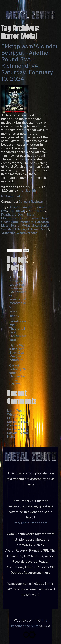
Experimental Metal (34, 218)
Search (10, 248)
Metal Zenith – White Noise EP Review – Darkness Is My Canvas (18, 418)
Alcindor (15, 207)
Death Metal (36, 211)
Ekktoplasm (10, 218)
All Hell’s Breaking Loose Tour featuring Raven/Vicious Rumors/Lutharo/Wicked (18, 292)
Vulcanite (8, 233)
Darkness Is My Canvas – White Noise (18, 433)
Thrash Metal (40, 229)
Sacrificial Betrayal (15, 229)
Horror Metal (20, 225)
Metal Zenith (40, 225)
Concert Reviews (31, 202)
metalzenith (27, 191)
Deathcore (9, 214)
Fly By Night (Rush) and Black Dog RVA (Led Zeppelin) (18, 352)
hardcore (27, 222)
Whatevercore (27, 233)
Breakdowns (17, 211)
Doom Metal (27, 214)
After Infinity (14, 314)
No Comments (11, 196)
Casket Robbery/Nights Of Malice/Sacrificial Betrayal (17, 375)
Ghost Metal (10, 222)
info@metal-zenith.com (30, 523)
